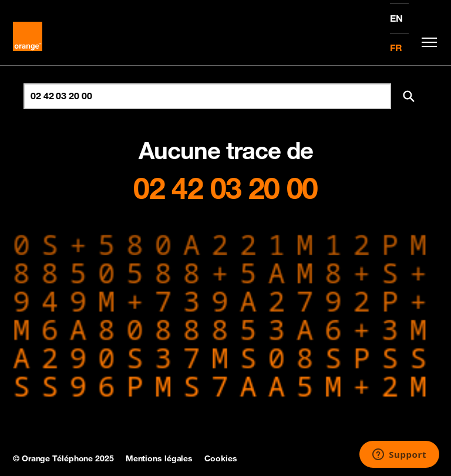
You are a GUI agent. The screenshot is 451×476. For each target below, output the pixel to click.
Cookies (221, 458)
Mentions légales (159, 458)
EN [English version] (396, 18)
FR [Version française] (396, 48)
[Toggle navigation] (426, 42)
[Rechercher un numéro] (207, 96)
